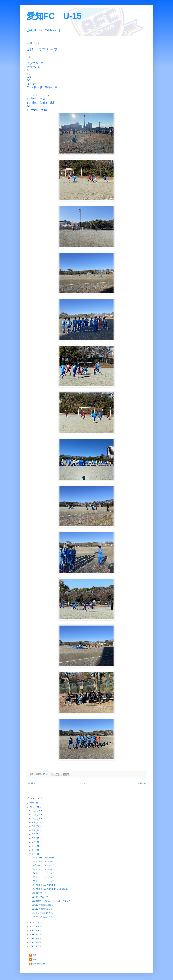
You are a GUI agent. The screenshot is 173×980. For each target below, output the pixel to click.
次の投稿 (31, 783)
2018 (32, 935)
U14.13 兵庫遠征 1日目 (42, 917)
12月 (35, 811)
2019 (32, 931)
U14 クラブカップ (40, 897)
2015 (32, 946)
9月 (34, 822)
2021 (32, 923)
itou (34, 959)
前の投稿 (142, 783)
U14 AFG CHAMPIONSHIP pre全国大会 (50, 889)
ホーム (86, 783)
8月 (34, 826)
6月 (34, 834)
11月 (35, 814)
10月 (35, 819)
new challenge (39, 964)
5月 (34, 838)
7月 (34, 830)
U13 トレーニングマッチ (43, 858)
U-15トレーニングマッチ (43, 865)
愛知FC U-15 (54, 16)
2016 (32, 943)
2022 (32, 807)
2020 (32, 927)
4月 (34, 842)
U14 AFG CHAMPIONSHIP (44, 885)
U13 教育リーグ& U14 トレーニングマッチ (51, 901)
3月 (34, 846)
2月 (34, 850)
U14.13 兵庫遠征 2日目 (42, 909)
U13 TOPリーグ (39, 893)
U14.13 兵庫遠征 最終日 (42, 905)
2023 (32, 803)
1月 (34, 854)
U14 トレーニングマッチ (43, 861)
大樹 (34, 955)
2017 (32, 938)
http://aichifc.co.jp (50, 30)
